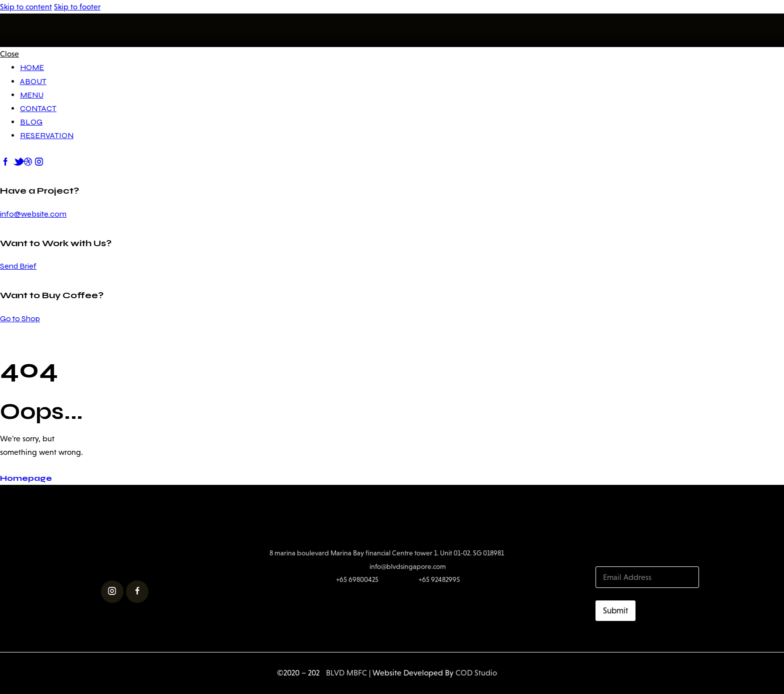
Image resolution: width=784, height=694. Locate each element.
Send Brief (18, 266)
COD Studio (476, 673)
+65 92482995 (439, 579)
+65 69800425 (357, 579)
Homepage (26, 478)
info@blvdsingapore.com (408, 566)
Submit (615, 611)
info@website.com (33, 214)
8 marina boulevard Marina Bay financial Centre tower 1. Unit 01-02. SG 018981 (387, 553)
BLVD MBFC (343, 673)
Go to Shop (20, 318)
